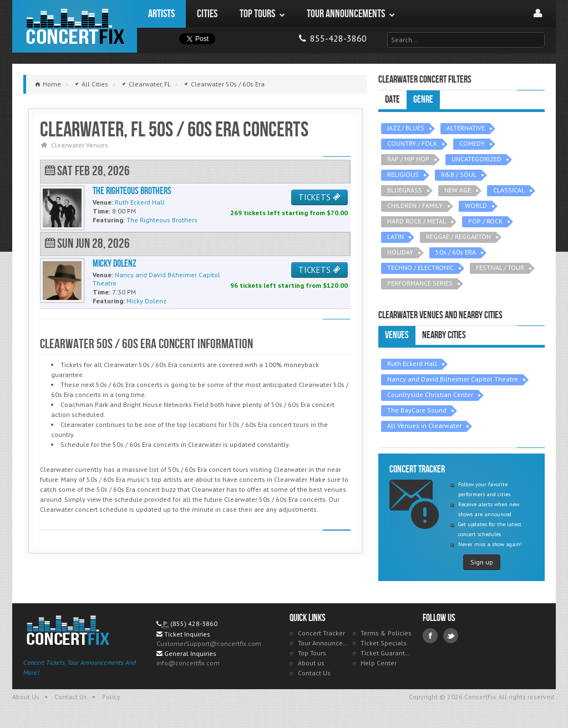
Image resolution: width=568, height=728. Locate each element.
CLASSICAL (509, 190)
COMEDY (472, 143)
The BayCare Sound (417, 410)
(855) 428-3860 (194, 623)
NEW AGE (458, 190)
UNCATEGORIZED (476, 159)
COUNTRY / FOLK (412, 143)
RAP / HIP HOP (408, 159)
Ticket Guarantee (386, 653)
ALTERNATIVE (466, 128)
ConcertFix (75, 26)
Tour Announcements (324, 643)
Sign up (482, 562)
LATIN (395, 236)
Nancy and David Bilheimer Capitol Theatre (453, 379)
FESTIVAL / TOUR (500, 268)
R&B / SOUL (459, 174)
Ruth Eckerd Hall (412, 363)
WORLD (476, 205)
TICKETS (319, 197)
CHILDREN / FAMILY (415, 205)
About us (311, 663)
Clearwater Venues (80, 145)
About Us (26, 697)
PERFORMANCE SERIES (420, 283)
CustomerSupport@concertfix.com (209, 643)
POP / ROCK (485, 221)
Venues (397, 335)
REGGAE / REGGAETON (458, 236)
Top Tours (312, 653)
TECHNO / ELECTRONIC (420, 268)
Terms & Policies (386, 633)
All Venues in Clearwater (424, 426)
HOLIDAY (400, 252)
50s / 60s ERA (456, 252)
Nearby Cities (444, 335)
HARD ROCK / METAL (417, 221)
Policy (111, 697)
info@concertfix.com (188, 663)
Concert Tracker (321, 633)
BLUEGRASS (405, 190)
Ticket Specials (384, 643)
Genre (423, 100)
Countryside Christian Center (430, 394)
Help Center (379, 663)
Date (392, 100)
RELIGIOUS (403, 174)
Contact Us (314, 673)
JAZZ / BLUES (406, 128)
